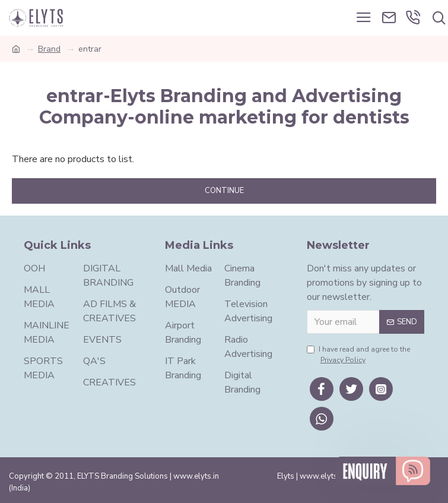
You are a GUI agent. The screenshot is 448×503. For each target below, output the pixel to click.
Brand (49, 49)
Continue (224, 191)
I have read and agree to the (358, 355)
